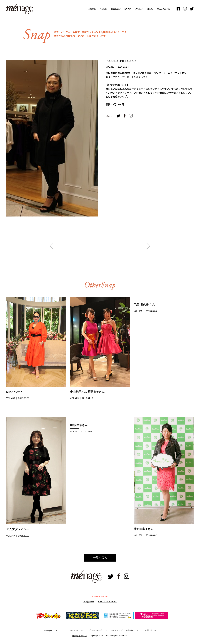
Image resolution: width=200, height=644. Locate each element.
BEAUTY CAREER (107, 602)
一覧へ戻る (100, 558)
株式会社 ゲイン (80, 636)
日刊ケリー (89, 602)
